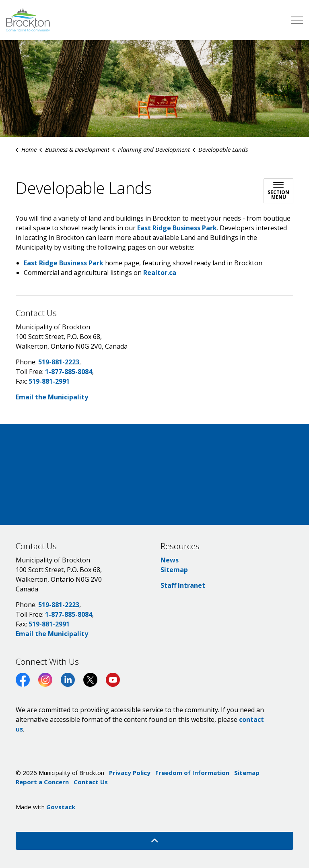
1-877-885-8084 (69, 372)
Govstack (61, 807)
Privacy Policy (130, 773)
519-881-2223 (59, 362)
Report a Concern (42, 782)
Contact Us (91, 782)
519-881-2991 (49, 381)
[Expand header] (297, 20)
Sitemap (174, 570)
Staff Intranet (183, 585)
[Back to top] (154, 841)
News (170, 560)
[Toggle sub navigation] (278, 191)
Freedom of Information (192, 773)
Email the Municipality (52, 397)
